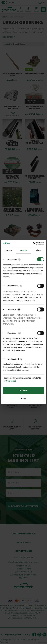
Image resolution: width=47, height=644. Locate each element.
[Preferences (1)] (13, 286)
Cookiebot (11, 381)
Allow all (24, 390)
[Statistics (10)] (12, 309)
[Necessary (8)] (13, 259)
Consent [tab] (8, 250)
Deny (23, 399)
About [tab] (38, 250)
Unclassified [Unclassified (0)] (15, 359)
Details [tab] (24, 250)
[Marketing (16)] (13, 333)
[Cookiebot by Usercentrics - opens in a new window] (33, 243)
